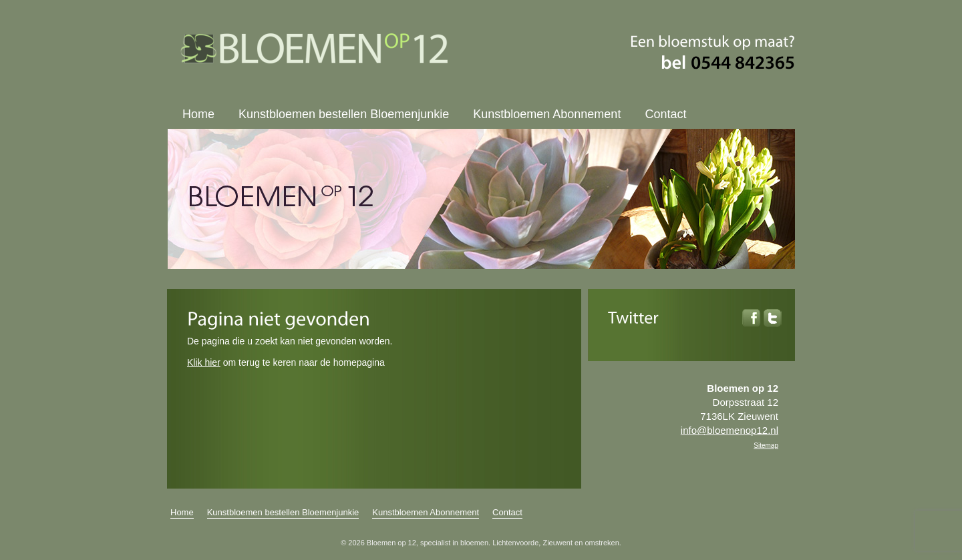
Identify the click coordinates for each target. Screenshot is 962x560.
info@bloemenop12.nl (730, 430)
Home (198, 114)
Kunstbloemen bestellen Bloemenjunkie (344, 114)
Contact (665, 114)
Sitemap (766, 446)
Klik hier (204, 362)
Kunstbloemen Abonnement (547, 114)
